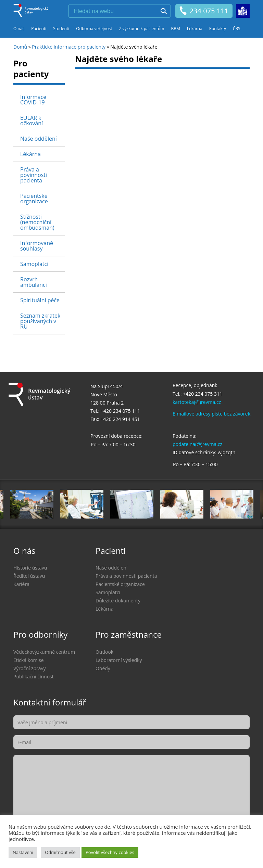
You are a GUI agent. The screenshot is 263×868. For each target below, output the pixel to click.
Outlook (104, 652)
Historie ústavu (30, 568)
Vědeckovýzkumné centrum (44, 652)
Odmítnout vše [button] (60, 852)
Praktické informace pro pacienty (69, 47)
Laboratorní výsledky (119, 660)
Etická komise (29, 660)
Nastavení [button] (23, 852)
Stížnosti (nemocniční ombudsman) (37, 222)
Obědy (103, 668)
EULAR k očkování (32, 120)
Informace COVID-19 (33, 100)
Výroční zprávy (30, 668)
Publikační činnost (34, 676)
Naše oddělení (39, 139)
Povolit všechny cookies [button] (110, 852)
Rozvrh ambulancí (34, 282)
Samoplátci (34, 264)
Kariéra (21, 584)
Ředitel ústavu (29, 576)
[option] (132, 504)
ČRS (237, 29)
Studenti (61, 29)
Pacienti (39, 29)
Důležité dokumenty (118, 601)
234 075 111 (204, 11)
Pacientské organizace (34, 199)
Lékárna (195, 29)
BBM (175, 29)
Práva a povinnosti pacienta (34, 175)
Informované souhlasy (37, 246)
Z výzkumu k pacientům (142, 29)
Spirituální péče (40, 300)
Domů (20, 47)
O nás (19, 29)
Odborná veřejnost (94, 29)
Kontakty (218, 29)
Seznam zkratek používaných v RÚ (40, 321)
